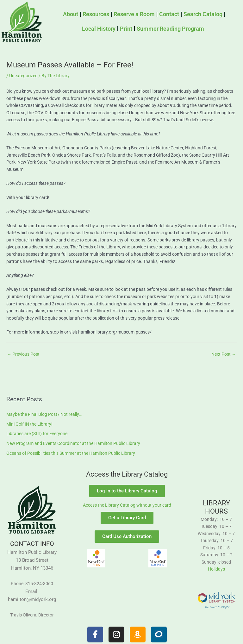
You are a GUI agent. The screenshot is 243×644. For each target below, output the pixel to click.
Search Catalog (203, 14)
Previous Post (23, 354)
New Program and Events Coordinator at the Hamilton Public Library (73, 443)
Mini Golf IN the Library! (29, 424)
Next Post (224, 354)
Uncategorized (23, 76)
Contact (169, 14)
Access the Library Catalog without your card (127, 505)
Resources (96, 14)
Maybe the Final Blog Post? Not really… (44, 414)
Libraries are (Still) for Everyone (37, 434)
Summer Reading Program (170, 29)
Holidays (216, 569)
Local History (99, 29)
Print (126, 29)
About (71, 14)
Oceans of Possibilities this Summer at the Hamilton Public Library (71, 453)
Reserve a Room (134, 14)
